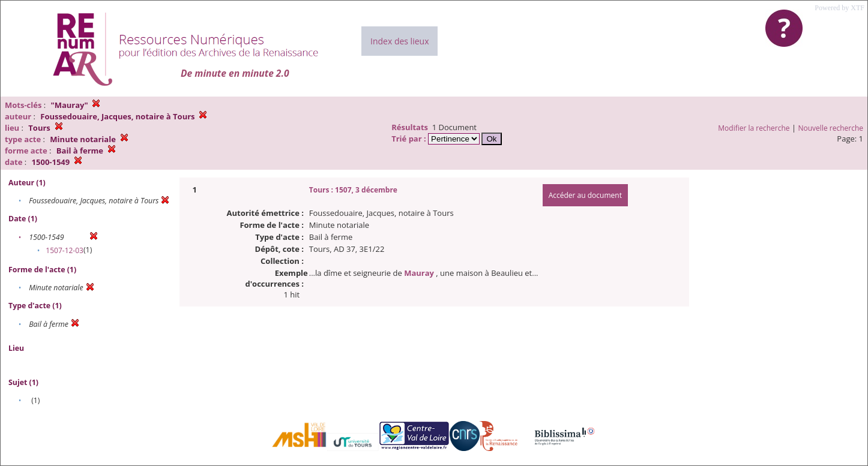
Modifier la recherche (754, 128)
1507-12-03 (65, 250)
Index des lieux (399, 41)
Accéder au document (585, 195)
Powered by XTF (839, 8)
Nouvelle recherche (831, 128)
